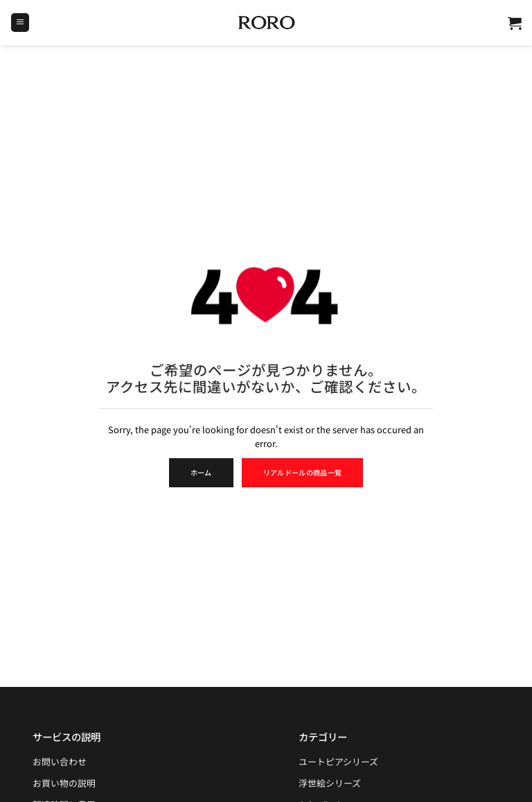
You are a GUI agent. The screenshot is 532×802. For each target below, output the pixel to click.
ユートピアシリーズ (338, 761)
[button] (20, 23)
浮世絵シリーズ (330, 783)
